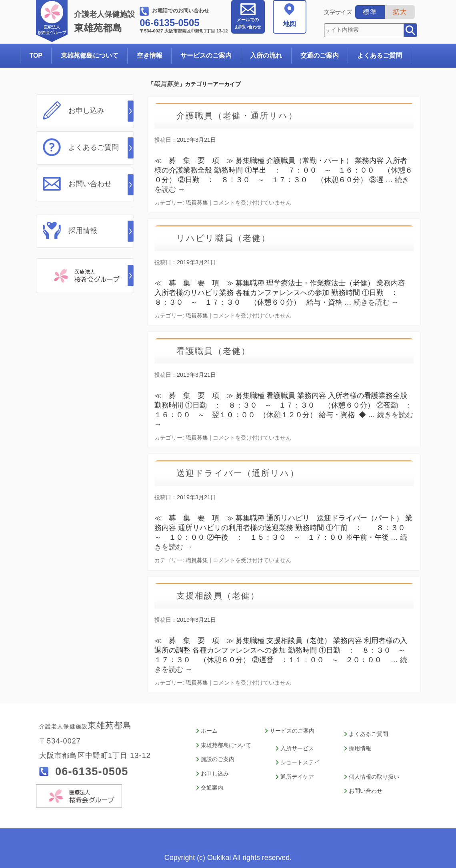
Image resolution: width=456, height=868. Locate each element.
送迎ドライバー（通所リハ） (243, 473)
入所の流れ (266, 55)
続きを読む (376, 302)
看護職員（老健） (217, 351)
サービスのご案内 (206, 55)
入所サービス (297, 747)
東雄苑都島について (90, 55)
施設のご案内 (218, 756)
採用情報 (83, 226)
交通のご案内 (320, 55)
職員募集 (197, 203)
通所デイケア (297, 773)
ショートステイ (300, 760)
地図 (290, 24)
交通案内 (212, 782)
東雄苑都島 (106, 22)
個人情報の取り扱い (374, 773)
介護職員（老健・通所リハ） (243, 116)
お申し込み (86, 111)
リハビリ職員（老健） (228, 238)
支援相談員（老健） (222, 596)
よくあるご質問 (380, 55)
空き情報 (150, 55)
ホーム (209, 731)
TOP (36, 55)
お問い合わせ (248, 23)
